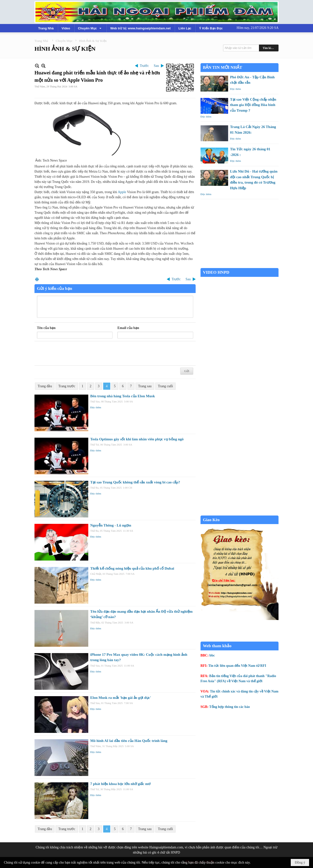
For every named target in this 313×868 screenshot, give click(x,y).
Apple (122, 192)
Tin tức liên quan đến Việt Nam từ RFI (237, 666)
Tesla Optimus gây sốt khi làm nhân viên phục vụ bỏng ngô (137, 439)
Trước (144, 66)
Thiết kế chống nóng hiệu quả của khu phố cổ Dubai (132, 568)
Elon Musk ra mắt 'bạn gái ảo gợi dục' (121, 698)
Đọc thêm (96, 407)
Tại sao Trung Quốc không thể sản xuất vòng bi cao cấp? (135, 482)
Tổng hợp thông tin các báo (230, 707)
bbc (212, 655)
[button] (90, 28)
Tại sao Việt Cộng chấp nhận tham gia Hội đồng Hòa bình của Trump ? (253, 105)
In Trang (37, 279)
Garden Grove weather (240, 265)
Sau (156, 66)
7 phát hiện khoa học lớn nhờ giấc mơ (120, 784)
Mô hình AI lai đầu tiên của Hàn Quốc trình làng (129, 741)
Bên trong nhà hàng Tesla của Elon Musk (123, 396)
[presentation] (74, 353)
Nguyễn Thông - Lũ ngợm (111, 525)
